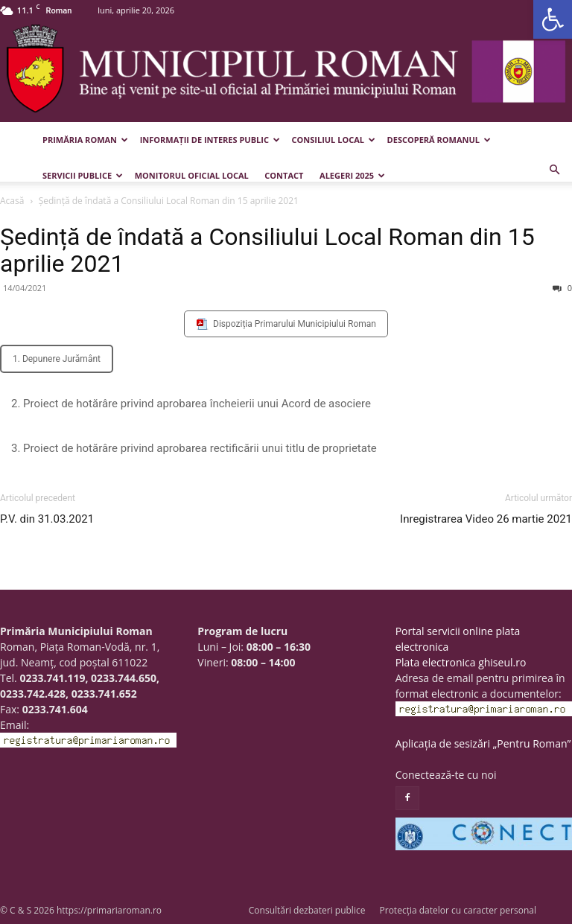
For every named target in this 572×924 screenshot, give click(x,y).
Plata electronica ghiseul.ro (461, 662)
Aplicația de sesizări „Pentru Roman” (483, 743)
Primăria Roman (85, 140)
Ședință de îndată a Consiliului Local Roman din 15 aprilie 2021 (267, 250)
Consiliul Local (334, 140)
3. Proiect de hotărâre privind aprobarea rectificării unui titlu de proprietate (194, 448)
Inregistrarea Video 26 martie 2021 (486, 519)
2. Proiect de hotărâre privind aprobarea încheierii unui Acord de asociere (191, 404)
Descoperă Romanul (439, 140)
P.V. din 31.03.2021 (47, 519)
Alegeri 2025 (352, 175)
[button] (553, 19)
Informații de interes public (210, 140)
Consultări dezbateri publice (307, 910)
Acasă (12, 201)
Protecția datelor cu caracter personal (458, 910)
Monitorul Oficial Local (192, 175)
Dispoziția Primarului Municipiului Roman (295, 324)
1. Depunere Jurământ (57, 359)
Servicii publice (83, 175)
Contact (284, 175)
